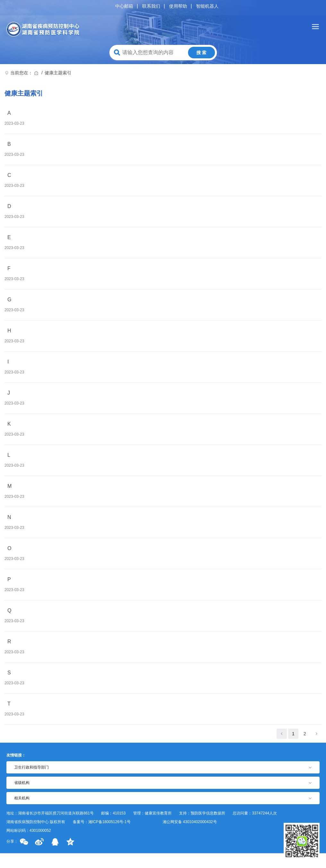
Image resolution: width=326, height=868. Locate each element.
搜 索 (202, 53)
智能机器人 (207, 6)
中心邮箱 (124, 6)
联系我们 (151, 6)
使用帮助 (178, 6)
